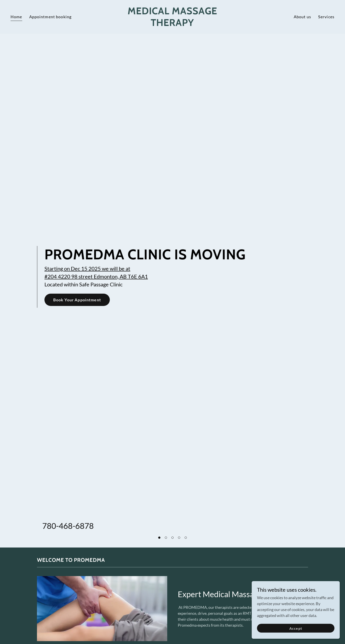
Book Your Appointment (77, 300)
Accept (296, 634)
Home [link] (16, 17)
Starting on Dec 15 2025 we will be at (87, 268)
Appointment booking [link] (50, 17)
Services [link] (326, 17)
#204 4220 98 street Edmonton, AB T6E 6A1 (96, 276)
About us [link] (302, 17)
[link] (173, 24)
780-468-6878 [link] (68, 526)
